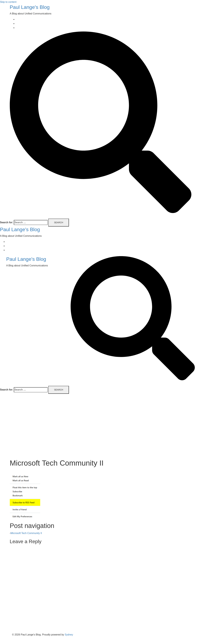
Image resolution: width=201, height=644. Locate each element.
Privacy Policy (24, 28)
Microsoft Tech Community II (26, 533)
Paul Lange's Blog (30, 7)
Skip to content (8, 2)
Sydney (69, 635)
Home (19, 19)
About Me (21, 24)
